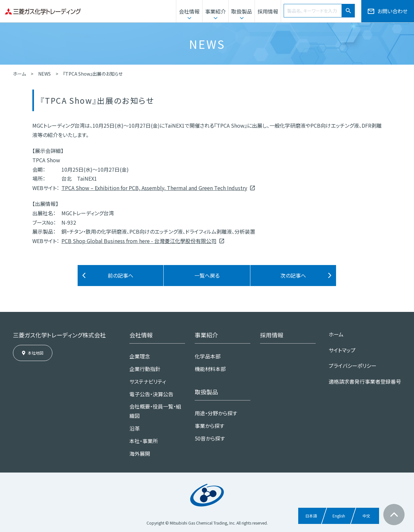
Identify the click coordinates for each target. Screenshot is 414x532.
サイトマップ (342, 350)
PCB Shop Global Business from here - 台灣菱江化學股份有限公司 (139, 241)
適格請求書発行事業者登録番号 (365, 381)
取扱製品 (242, 11)
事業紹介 (215, 11)
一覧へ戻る (207, 275)
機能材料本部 (210, 369)
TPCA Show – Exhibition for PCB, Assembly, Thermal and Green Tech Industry (154, 188)
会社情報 (189, 11)
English (339, 516)
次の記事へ (293, 275)
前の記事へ (120, 275)
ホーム (19, 74)
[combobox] (313, 11)
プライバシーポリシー (353, 366)
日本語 (311, 516)
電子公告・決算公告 (151, 394)
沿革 (135, 428)
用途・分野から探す (216, 413)
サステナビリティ (148, 381)
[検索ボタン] (348, 11)
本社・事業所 (144, 441)
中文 (366, 516)
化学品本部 (208, 356)
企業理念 (140, 356)
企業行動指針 (145, 369)
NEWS (44, 74)
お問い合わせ (392, 11)
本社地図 (36, 353)
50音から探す (210, 438)
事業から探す (209, 426)
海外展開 (140, 453)
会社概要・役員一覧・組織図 (155, 411)
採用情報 (268, 11)
